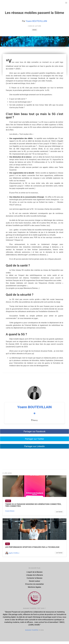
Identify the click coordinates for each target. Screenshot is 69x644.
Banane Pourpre (32, 630)
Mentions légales (34, 587)
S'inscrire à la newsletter (34, 584)
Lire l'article (59, 512)
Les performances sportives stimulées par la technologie (32, 547)
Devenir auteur (35, 581)
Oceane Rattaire (10, 511)
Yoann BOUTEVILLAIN (36, 21)
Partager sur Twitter (34, 439)
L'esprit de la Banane (35, 572)
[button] (66, 3)
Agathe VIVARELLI (14, 553)
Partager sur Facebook (34, 431)
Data (8, 544)
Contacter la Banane (34, 578)
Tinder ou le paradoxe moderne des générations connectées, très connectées (33, 505)
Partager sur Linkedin (34, 446)
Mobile (34, 30)
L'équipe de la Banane (34, 575)
